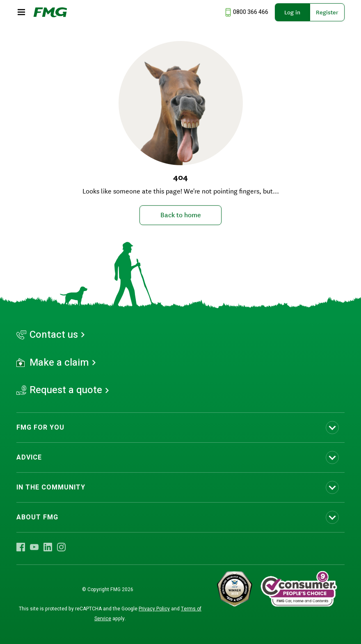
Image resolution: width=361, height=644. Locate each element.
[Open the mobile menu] (21, 12)
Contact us (54, 335)
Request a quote (66, 390)
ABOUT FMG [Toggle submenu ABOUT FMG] (37, 517)
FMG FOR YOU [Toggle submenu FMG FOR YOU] (40, 428)
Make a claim (59, 363)
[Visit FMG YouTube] (34, 547)
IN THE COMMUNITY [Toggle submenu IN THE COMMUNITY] (51, 487)
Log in (292, 12)
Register (327, 12)
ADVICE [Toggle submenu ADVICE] (29, 457)
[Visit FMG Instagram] (61, 547)
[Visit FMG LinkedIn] (48, 547)
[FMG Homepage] (50, 12)
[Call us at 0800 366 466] (246, 12)
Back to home (181, 215)
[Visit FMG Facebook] (21, 547)
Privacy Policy (154, 609)
